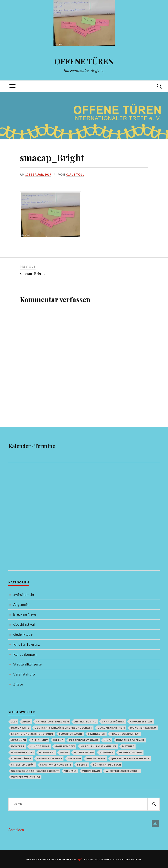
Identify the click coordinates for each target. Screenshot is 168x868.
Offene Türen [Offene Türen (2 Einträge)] (21, 758)
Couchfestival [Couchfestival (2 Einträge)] (141, 722)
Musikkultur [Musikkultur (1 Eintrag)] (84, 752)
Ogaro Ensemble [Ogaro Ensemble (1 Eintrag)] (50, 758)
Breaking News (25, 614)
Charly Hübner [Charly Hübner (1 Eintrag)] (113, 722)
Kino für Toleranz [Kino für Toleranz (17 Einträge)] (130, 740)
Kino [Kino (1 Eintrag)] (107, 740)
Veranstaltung (24, 674)
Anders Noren (130, 859)
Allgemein (21, 605)
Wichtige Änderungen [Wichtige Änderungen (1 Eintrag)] (123, 771)
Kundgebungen (25, 654)
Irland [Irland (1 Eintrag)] (58, 740)
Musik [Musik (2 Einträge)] (64, 752)
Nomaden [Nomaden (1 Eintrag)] (107, 752)
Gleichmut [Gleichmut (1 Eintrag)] (40, 740)
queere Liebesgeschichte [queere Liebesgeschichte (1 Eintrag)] (130, 758)
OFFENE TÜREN (84, 61)
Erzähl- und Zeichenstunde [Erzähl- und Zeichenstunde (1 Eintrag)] (32, 734)
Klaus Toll (75, 175)
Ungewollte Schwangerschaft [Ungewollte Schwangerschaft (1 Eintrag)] (35, 771)
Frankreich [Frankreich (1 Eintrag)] (97, 734)
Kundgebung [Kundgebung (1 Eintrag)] (40, 746)
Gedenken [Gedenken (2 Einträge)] (19, 740)
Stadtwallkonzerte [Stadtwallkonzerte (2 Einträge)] (56, 765)
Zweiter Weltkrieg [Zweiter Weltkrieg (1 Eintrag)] (26, 777)
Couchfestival (24, 624)
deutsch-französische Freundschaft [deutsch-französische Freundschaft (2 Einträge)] (63, 728)
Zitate (18, 684)
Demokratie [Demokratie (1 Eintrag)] (20, 728)
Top (155, 824)
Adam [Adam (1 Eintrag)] (26, 722)
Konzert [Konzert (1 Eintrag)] (18, 746)
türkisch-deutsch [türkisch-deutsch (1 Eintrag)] (107, 765)
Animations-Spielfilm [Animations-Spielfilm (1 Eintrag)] (52, 722)
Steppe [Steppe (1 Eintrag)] (82, 765)
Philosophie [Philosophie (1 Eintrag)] (96, 758)
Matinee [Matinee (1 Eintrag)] (128, 746)
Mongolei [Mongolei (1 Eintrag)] (47, 752)
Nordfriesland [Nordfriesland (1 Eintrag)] (131, 752)
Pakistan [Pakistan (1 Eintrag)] (74, 758)
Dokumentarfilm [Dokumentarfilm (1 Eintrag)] (143, 728)
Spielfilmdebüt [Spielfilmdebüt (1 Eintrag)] (23, 765)
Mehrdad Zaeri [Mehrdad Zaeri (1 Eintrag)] (23, 752)
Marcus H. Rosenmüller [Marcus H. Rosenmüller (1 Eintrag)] (99, 746)
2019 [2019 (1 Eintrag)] (14, 722)
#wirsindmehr (24, 595)
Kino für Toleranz (27, 644)
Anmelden (16, 830)
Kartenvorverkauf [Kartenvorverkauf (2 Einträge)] (84, 740)
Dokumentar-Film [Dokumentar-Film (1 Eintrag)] (111, 728)
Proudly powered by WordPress (51, 859)
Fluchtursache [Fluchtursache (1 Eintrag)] (71, 734)
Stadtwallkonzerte (27, 664)
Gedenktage (23, 634)
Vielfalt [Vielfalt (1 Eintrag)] (71, 771)
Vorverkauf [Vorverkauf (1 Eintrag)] (91, 771)
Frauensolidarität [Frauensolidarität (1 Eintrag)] (125, 734)
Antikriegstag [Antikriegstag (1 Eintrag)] (85, 722)
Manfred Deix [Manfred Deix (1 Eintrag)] (65, 746)
